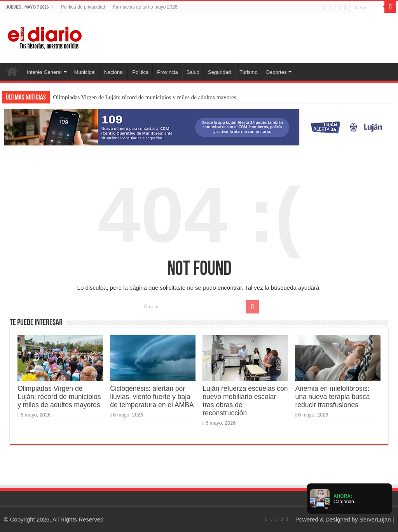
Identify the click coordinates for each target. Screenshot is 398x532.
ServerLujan (375, 519)
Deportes (277, 72)
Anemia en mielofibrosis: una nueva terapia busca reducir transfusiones (332, 397)
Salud (193, 72)
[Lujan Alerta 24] (199, 127)
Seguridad (219, 72)
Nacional (114, 72)
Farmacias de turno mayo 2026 (145, 7)
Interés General (44, 72)
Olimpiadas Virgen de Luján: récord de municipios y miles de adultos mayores (144, 97)
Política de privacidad (83, 7)
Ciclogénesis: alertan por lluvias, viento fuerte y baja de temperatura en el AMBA (152, 397)
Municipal (85, 72)
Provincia (167, 72)
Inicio (12, 71)
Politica (140, 72)
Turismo (248, 72)
